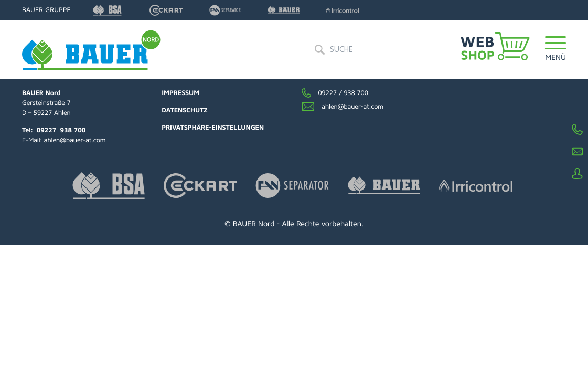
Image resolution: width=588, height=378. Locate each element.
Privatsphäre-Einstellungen (213, 128)
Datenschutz (184, 110)
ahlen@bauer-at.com (75, 140)
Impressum (180, 93)
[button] (555, 50)
